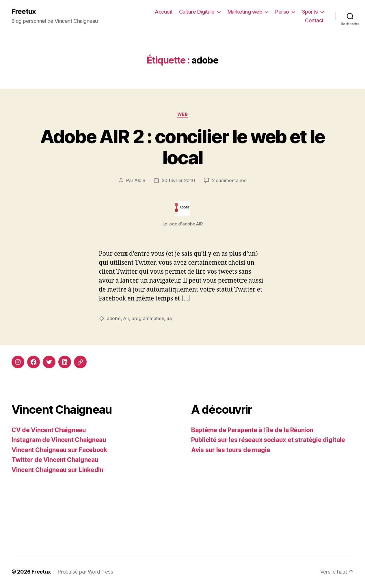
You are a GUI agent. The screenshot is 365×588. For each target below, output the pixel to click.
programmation (148, 318)
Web (183, 114)
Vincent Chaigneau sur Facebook (59, 450)
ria (169, 318)
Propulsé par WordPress (85, 572)
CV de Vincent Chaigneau (49, 430)
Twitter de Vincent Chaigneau (55, 460)
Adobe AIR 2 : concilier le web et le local (182, 147)
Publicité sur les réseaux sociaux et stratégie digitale (268, 440)
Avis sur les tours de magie (231, 450)
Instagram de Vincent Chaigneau (59, 440)
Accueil (163, 12)
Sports (310, 12)
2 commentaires (229, 180)
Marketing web (245, 12)
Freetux (24, 12)
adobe (114, 318)
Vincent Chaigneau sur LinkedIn (57, 470)
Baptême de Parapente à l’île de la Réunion (252, 430)
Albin (140, 180)
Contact (314, 20)
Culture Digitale (197, 12)
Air (126, 318)
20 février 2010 (178, 180)
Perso (282, 12)
